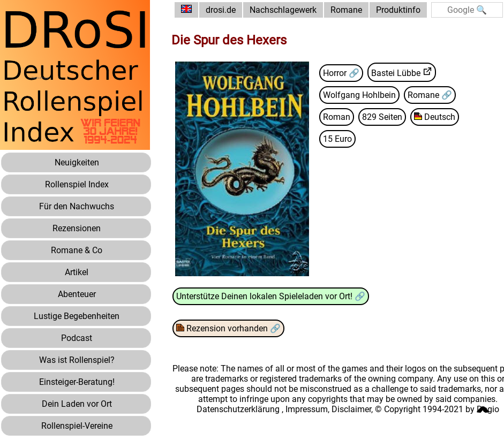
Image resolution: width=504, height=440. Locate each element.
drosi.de (221, 10)
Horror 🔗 (341, 73)
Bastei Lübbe (396, 73)
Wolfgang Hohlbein (359, 95)
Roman (337, 117)
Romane (346, 10)
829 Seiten (382, 117)
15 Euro (337, 139)
